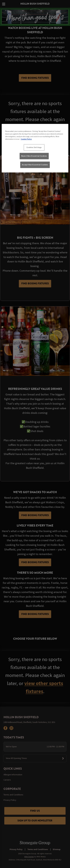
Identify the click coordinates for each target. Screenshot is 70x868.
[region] (35, 148)
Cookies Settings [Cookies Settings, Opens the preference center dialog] (34, 147)
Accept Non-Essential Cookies (35, 165)
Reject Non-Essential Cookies (34, 156)
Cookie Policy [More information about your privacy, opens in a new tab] (26, 139)
